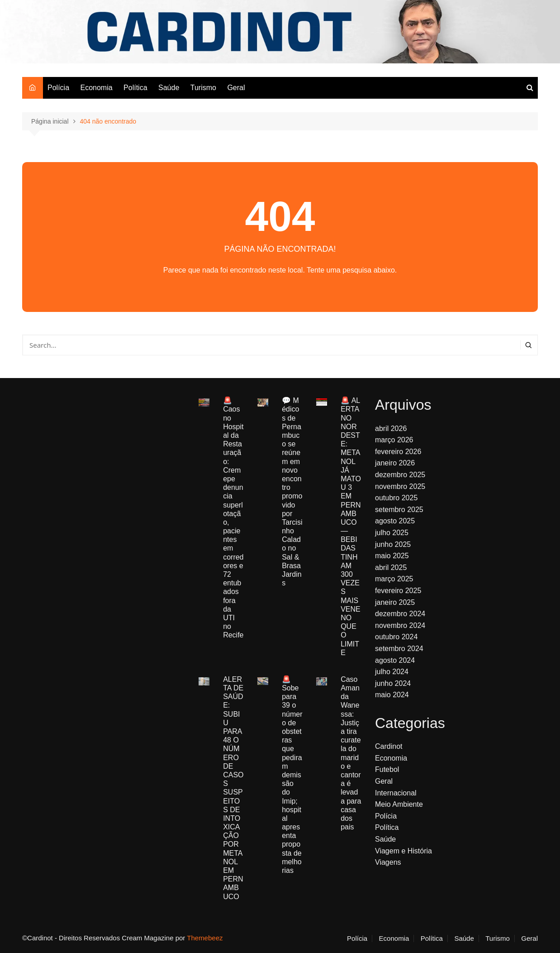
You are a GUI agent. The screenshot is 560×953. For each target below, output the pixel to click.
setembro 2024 (399, 649)
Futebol (387, 769)
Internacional (396, 793)
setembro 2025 (399, 510)
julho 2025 (392, 533)
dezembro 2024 (400, 614)
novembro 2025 (400, 486)
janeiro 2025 (395, 602)
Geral (236, 88)
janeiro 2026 (395, 463)
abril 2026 (391, 429)
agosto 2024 (395, 660)
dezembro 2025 (400, 475)
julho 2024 (392, 672)
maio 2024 (392, 695)
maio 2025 (392, 556)
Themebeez (205, 938)
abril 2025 (391, 567)
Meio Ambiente (399, 804)
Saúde (169, 88)
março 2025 (394, 579)
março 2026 (394, 440)
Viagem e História (403, 851)
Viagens (388, 862)
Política (135, 88)
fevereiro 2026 (398, 452)
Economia (96, 88)
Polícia (58, 88)
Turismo (203, 88)
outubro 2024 (396, 637)
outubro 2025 (396, 498)
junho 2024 (393, 683)
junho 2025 (393, 544)
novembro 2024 (400, 625)
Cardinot (389, 746)
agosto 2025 (395, 521)
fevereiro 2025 (398, 591)
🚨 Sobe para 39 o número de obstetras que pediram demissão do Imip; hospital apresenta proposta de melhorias (292, 775)
